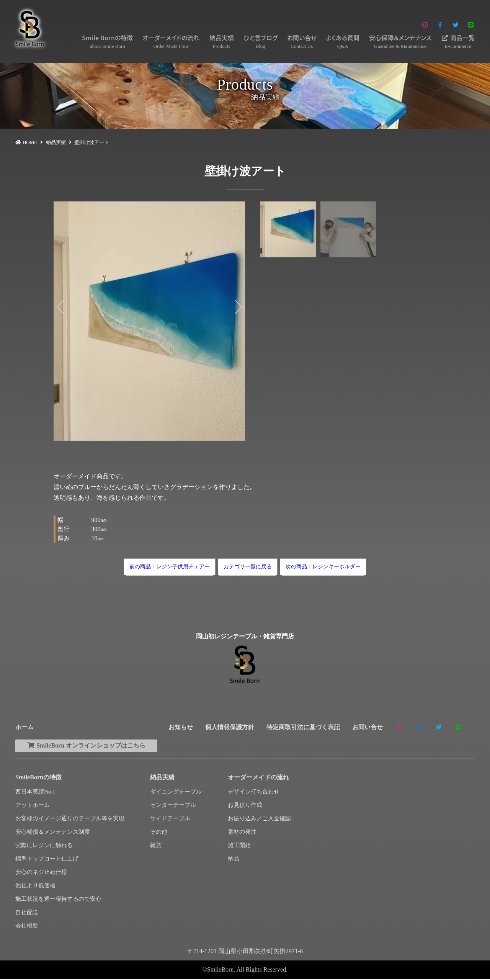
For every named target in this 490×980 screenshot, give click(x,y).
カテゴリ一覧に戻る (248, 567)
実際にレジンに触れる (44, 846)
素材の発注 (242, 833)
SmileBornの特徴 (38, 778)
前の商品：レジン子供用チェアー (170, 567)
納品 (234, 860)
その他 (159, 833)
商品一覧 (458, 42)
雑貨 (156, 846)
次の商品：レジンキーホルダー (323, 567)
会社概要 (27, 927)
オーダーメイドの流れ (171, 42)
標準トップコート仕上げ (47, 860)
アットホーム (33, 806)
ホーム (24, 727)
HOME (30, 142)
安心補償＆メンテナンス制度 (53, 833)
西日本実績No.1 (35, 793)
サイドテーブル (170, 820)
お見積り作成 (245, 806)
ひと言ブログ (261, 42)
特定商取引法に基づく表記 (303, 727)
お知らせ (181, 727)
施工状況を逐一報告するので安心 (58, 900)
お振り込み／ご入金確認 (259, 820)
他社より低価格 (35, 887)
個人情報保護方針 (230, 727)
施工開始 (239, 846)
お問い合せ (302, 42)
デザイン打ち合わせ (254, 793)
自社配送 (27, 913)
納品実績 (222, 42)
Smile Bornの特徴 (107, 42)
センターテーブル (173, 806)
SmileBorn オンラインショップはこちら (90, 746)
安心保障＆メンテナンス (400, 42)
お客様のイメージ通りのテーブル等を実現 (70, 820)
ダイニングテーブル (176, 793)
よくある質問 (343, 42)
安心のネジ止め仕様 (41, 873)
